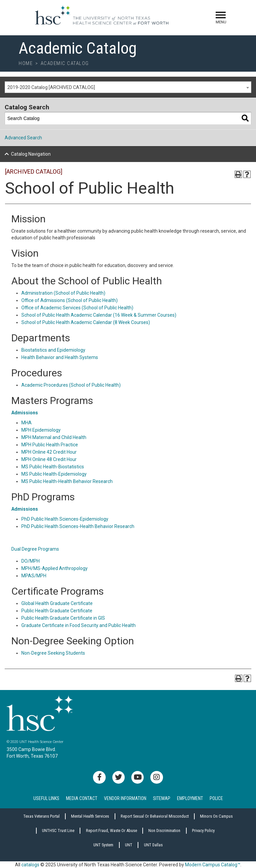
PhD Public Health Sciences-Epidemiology (65, 519)
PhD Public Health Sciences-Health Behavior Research (78, 526)
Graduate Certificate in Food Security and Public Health (78, 625)
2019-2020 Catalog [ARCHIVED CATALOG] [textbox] (51, 87)
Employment (190, 798)
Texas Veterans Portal (41, 816)
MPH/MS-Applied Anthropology (54, 568)
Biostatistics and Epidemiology (53, 350)
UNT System (103, 845)
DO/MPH (30, 561)
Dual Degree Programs (35, 549)
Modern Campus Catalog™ (213, 865)
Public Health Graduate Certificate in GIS (63, 618)
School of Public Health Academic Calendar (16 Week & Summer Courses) (99, 315)
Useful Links (46, 798)
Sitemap (162, 798)
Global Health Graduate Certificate (57, 603)
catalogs (30, 865)
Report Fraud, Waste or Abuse (111, 830)
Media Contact (82, 798)
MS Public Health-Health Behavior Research (67, 481)
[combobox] (128, 87)
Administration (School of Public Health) (63, 293)
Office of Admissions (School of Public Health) (69, 300)
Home (26, 63)
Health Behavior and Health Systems (60, 357)
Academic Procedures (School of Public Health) (71, 385)
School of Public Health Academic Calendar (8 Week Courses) (86, 322)
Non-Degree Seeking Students (53, 653)
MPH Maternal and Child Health (54, 437)
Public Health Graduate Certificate (57, 611)
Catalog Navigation (31, 154)
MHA (26, 423)
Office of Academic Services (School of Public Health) (77, 308)
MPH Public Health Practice (50, 445)
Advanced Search (23, 138)
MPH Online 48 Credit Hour (49, 459)
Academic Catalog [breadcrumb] (65, 63)
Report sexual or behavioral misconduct (155, 816)
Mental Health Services (90, 816)
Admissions (25, 413)
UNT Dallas (153, 845)
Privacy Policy (203, 830)
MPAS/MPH (34, 576)
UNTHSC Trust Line (58, 830)
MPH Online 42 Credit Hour (49, 452)
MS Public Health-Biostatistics (53, 467)
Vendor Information (125, 798)
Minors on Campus (216, 816)
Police (216, 798)
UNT (129, 845)
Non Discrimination (164, 830)
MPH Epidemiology (41, 430)
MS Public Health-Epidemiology (54, 474)
